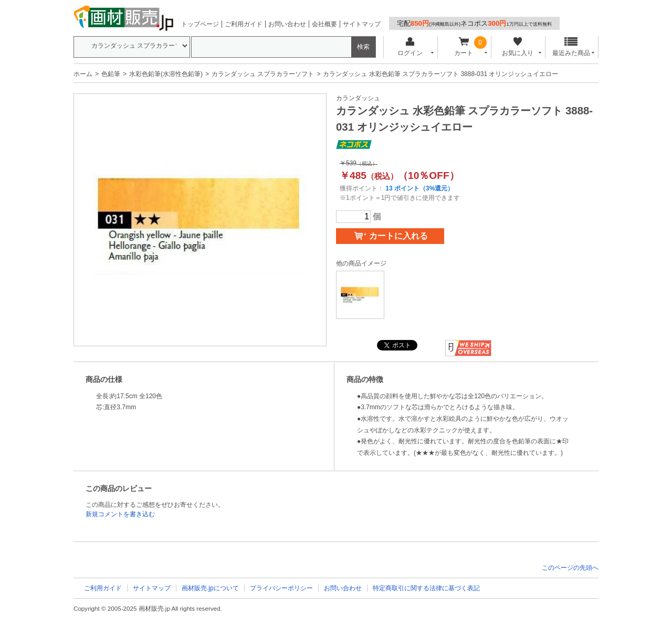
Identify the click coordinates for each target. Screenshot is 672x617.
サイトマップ (362, 24)
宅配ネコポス (474, 23)
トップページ (200, 24)
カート (464, 47)
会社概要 (324, 24)
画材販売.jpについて (210, 588)
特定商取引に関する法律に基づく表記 (426, 588)
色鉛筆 (111, 74)
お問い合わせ (287, 24)
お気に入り (517, 47)
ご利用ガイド (244, 24)
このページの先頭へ (570, 568)
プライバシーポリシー (281, 588)
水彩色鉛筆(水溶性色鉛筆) (166, 74)
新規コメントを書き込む (120, 514)
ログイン (410, 47)
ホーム (83, 74)
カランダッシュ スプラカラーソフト (263, 74)
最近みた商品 (571, 47)
